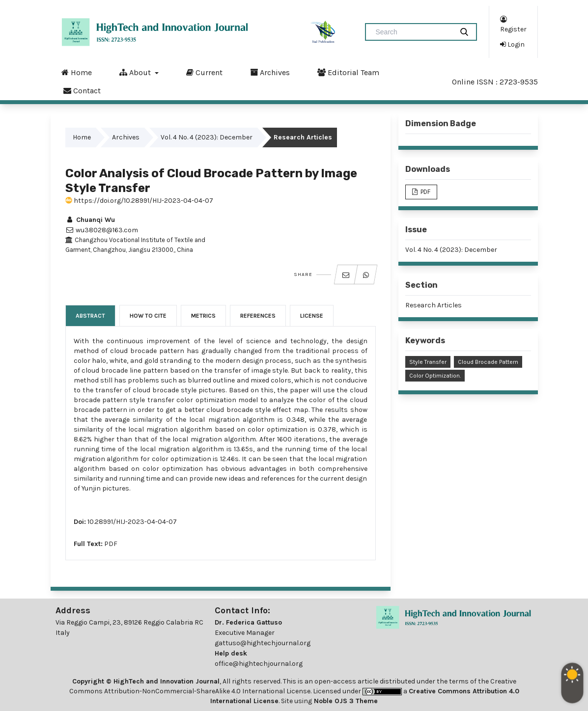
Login (512, 44)
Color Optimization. (435, 376)
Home (77, 72)
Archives (270, 72)
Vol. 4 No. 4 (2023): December (207, 137)
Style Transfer (428, 362)
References (258, 316)
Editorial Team (348, 72)
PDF (111, 544)
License (312, 316)
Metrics (203, 316)
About (136, 72)
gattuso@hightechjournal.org (263, 643)
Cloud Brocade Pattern (488, 362)
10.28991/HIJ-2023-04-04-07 (132, 522)
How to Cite (148, 316)
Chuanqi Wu (90, 220)
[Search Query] (413, 32)
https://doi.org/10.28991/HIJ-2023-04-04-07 (139, 201)
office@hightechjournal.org (259, 664)
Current (204, 72)
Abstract (90, 316)
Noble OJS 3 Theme (345, 701)
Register (513, 24)
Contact (82, 90)
